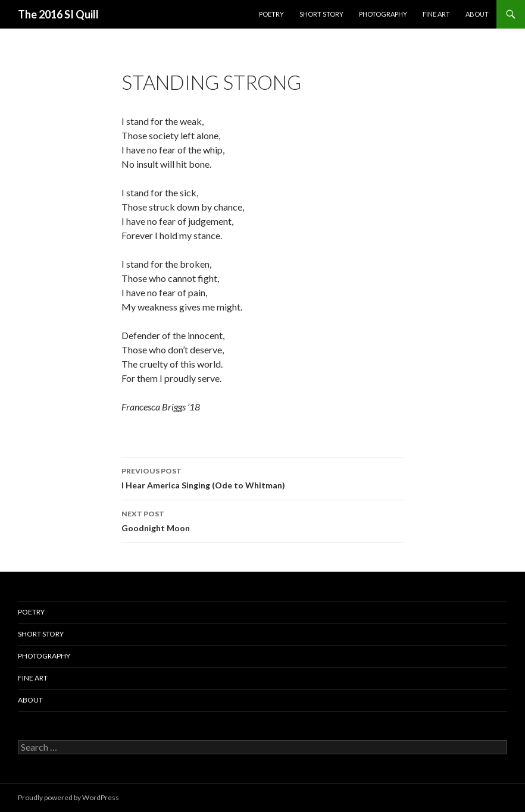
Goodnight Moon (262, 520)
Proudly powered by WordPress (68, 797)
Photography (383, 14)
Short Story (321, 14)
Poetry (271, 14)
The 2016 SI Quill (58, 14)
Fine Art (436, 14)
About (477, 14)
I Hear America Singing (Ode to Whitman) (262, 477)
